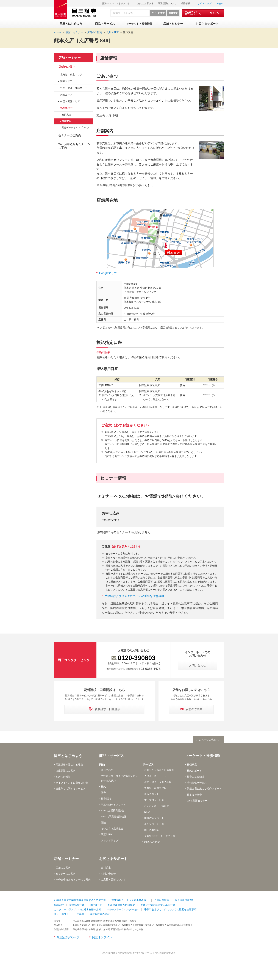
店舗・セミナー (69, 58)
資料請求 (106, 868)
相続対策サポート (154, 818)
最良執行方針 (77, 905)
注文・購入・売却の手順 (158, 782)
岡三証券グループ (68, 937)
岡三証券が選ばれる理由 (69, 765)
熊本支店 (128, 32)
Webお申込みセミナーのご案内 (74, 146)
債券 (103, 793)
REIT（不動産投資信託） (115, 817)
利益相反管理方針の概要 (121, 905)
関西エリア (66, 95)
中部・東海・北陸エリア (74, 88)
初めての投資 (63, 777)
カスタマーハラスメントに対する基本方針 (77, 909)
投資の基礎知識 (196, 777)
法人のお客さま (145, 3)
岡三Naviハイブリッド (113, 805)
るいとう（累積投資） (113, 829)
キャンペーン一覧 (154, 824)
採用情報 (185, 3)
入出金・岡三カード (155, 776)
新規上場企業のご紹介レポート (204, 789)
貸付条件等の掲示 (100, 914)
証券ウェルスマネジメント (116, 3)
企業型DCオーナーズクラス (160, 836)
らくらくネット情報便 (157, 806)
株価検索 (192, 765)
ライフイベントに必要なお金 (72, 783)
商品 (102, 764)
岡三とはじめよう (68, 756)
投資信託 (106, 799)
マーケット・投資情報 (203, 756)
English (220, 3)
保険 (103, 823)
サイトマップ (204, 3)
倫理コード (96, 905)
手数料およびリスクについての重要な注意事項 (134, 596)
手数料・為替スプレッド (158, 788)
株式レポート (194, 771)
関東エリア (66, 81)
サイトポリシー (63, 914)
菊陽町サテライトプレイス (76, 128)
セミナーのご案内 (70, 135)
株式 (103, 787)
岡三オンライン (102, 937)
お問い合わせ (108, 874)
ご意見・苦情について (113, 879)
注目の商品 (107, 770)
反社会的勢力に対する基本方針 (158, 905)
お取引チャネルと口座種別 (159, 770)
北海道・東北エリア (71, 74)
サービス (148, 764)
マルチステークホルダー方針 (123, 909)
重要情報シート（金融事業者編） (130, 900)
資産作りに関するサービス (71, 789)
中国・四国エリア (70, 101)
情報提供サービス (197, 783)
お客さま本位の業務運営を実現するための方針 (80, 900)
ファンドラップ (110, 840)
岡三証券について (167, 3)
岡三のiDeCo (151, 830)
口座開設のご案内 (66, 771)
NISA (147, 812)
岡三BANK (107, 834)
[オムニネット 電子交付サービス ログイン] (203, 13)
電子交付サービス (154, 800)
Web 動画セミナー (197, 801)
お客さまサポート (113, 859)
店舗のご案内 (67, 67)
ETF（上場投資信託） (113, 810)
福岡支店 (66, 115)
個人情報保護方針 (185, 900)
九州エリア (66, 108)
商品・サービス (112, 756)
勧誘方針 (59, 905)
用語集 (80, 914)
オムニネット (152, 794)
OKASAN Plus (152, 842)
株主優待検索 (194, 795)
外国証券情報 (162, 900)
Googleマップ (108, 273)
